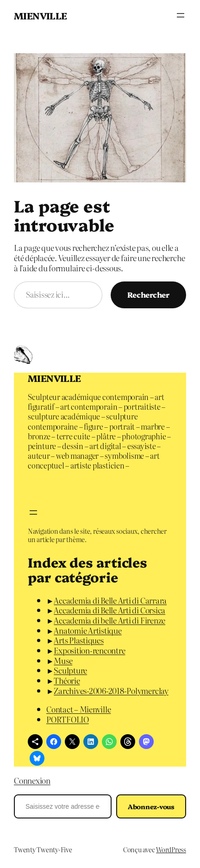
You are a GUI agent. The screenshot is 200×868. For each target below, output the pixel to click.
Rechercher (148, 294)
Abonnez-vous (151, 806)
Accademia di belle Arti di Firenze (109, 620)
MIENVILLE (41, 15)
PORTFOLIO (68, 719)
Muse (63, 660)
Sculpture (70, 670)
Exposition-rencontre (89, 650)
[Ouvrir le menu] (181, 15)
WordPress (171, 849)
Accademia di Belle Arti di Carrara (110, 600)
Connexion (32, 780)
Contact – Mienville (78, 709)
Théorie (67, 680)
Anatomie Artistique (87, 630)
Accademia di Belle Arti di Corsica (109, 610)
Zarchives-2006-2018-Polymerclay (111, 690)
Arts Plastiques (78, 640)
